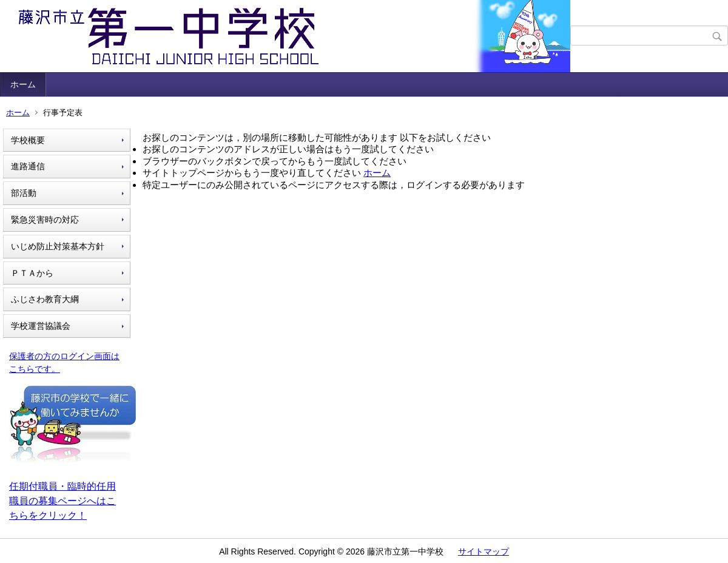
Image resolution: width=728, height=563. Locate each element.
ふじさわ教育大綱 (45, 299)
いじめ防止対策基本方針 (58, 246)
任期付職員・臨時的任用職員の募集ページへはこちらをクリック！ (62, 501)
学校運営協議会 (41, 326)
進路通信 (28, 166)
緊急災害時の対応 (45, 220)
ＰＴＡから (32, 273)
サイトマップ (484, 551)
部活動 (24, 193)
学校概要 (28, 140)
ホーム (23, 84)
